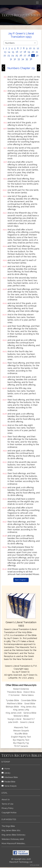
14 (9, 52)
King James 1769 (21, 710)
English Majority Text (21, 737)
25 (17, 55)
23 (9, 55)
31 (11, 59)
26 (21, 55)
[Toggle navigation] (37, 3)
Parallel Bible (8, 782)
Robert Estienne (21, 689)
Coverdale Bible (29, 700)
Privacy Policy (7, 808)
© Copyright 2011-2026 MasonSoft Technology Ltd (21, 861)
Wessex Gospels (21, 731)
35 (27, 59)
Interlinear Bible (10, 777)
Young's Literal (15, 719)
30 (37, 55)
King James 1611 (29, 707)
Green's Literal (27, 722)
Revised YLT (29, 719)
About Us (6, 799)
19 (29, 52)
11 (34, 48)
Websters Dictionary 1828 (13, 839)
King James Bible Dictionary (13, 835)
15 (13, 52)
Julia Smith (13, 722)
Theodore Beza (14, 692)
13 (5, 52)
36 (31, 59)
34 (23, 59)
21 (37, 52)
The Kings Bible (8, 826)
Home (6, 769)
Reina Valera (28, 695)
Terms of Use (7, 804)
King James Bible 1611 (11, 830)
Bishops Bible (12, 707)
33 (19, 59)
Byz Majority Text (21, 740)
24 (13, 55)
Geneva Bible (30, 713)
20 (33, 52)
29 (33, 55)
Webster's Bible (21, 716)
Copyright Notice (9, 813)
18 (25, 52)
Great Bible (30, 704)
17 (21, 52)
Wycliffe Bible (21, 734)
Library (6, 773)
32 (15, 59)
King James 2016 (14, 713)
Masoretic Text (21, 727)
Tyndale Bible (12, 700)
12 (38, 48)
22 (5, 55)
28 (29, 55)
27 (25, 55)
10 (30, 48)
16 (17, 52)
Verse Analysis (9, 786)
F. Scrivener (14, 695)
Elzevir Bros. (29, 692)
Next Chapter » (21, 580)
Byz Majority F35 (21, 743)
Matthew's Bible (15, 704)
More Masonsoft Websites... (14, 843)
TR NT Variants (21, 746)
